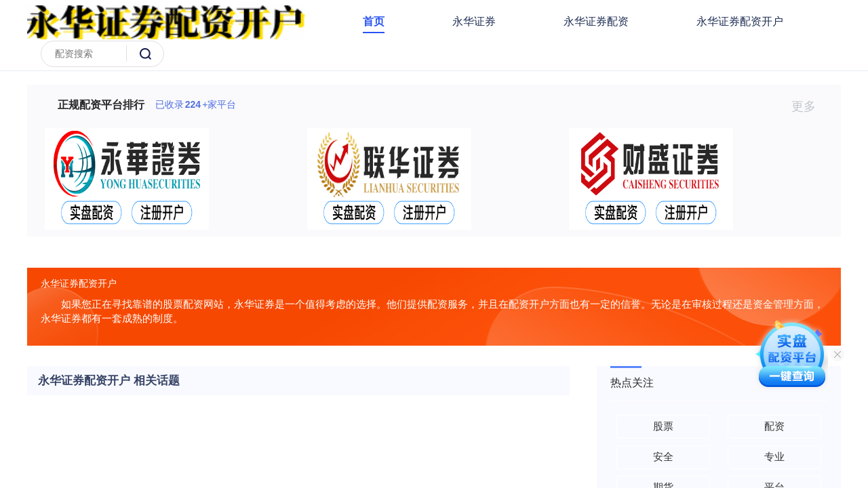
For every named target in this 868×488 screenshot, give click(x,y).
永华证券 (474, 21)
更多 (809, 106)
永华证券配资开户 (740, 21)
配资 (774, 426)
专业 (774, 456)
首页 (374, 21)
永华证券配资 (596, 21)
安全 (663, 456)
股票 (663, 426)
